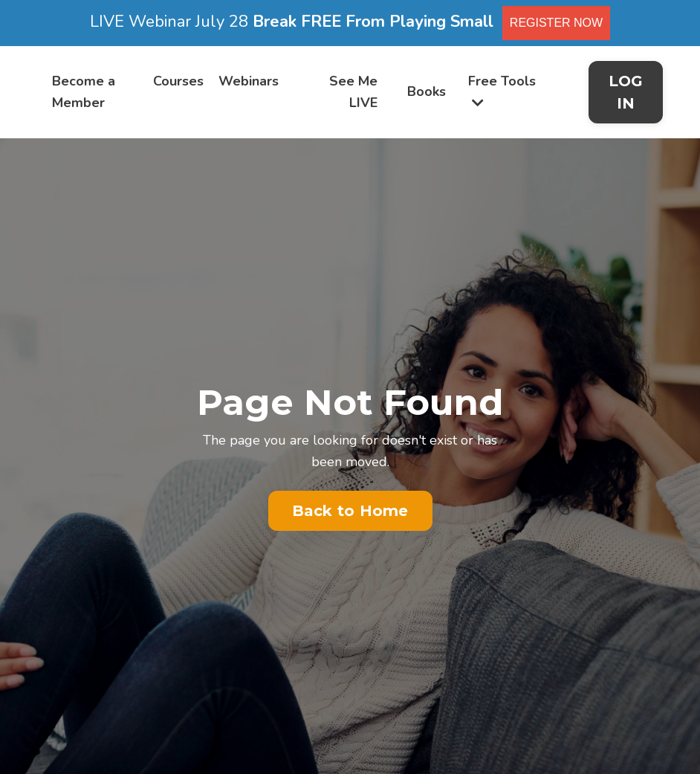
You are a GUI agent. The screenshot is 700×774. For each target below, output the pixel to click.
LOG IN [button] (626, 92)
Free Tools (502, 91)
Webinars (249, 81)
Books (427, 91)
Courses (178, 81)
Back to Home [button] (350, 511)
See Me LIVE (353, 92)
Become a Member (84, 92)
